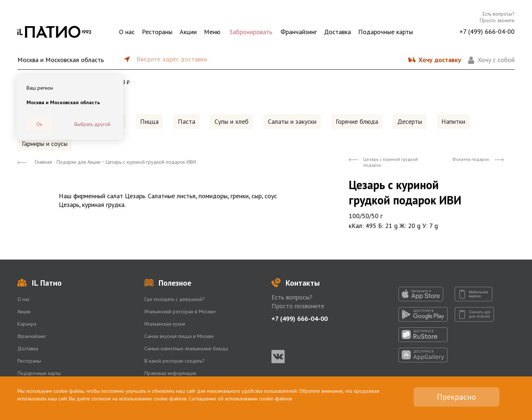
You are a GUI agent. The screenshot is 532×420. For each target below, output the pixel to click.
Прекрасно (457, 397)
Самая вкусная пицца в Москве (179, 336)
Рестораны (157, 32)
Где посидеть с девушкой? (175, 299)
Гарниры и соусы (45, 144)
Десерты (410, 121)
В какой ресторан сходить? (175, 361)
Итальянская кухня (165, 324)
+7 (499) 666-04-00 (487, 31)
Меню (212, 32)
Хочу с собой (496, 60)
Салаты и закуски (292, 121)
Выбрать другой (92, 124)
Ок (39, 124)
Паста (187, 121)
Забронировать (251, 32)
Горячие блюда (357, 121)
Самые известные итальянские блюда (186, 348)
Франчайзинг (299, 32)
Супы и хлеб (232, 121)
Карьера (27, 324)
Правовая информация (170, 373)
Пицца (149, 121)
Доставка (337, 32)
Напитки (453, 121)
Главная (43, 162)
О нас (127, 32)
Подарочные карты (386, 32)
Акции (188, 32)
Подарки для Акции (79, 162)
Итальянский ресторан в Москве (180, 311)
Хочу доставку (440, 60)
